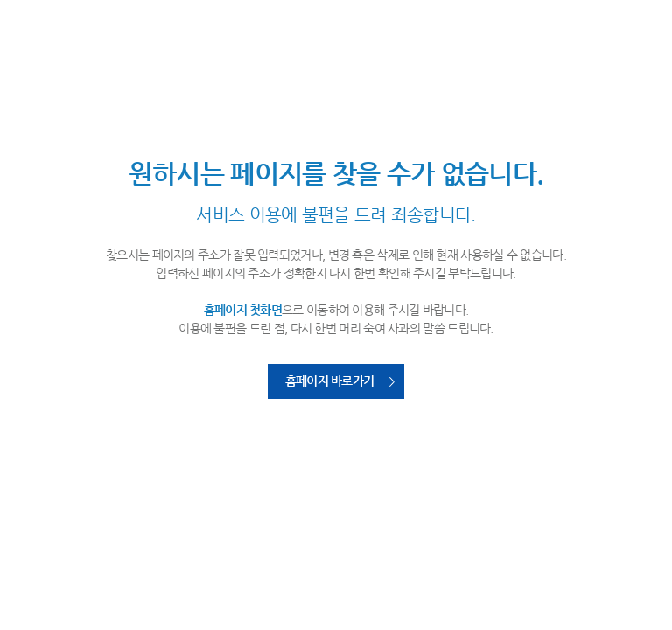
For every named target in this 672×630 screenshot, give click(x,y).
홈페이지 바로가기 (330, 381)
